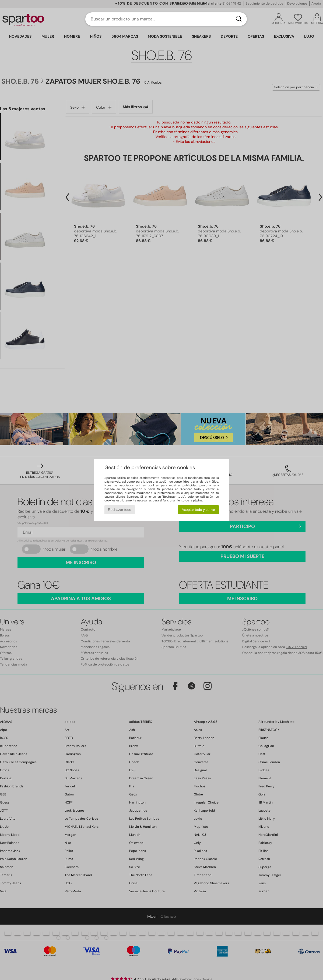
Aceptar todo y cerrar (198, 510)
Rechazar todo (120, 510)
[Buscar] (239, 19)
